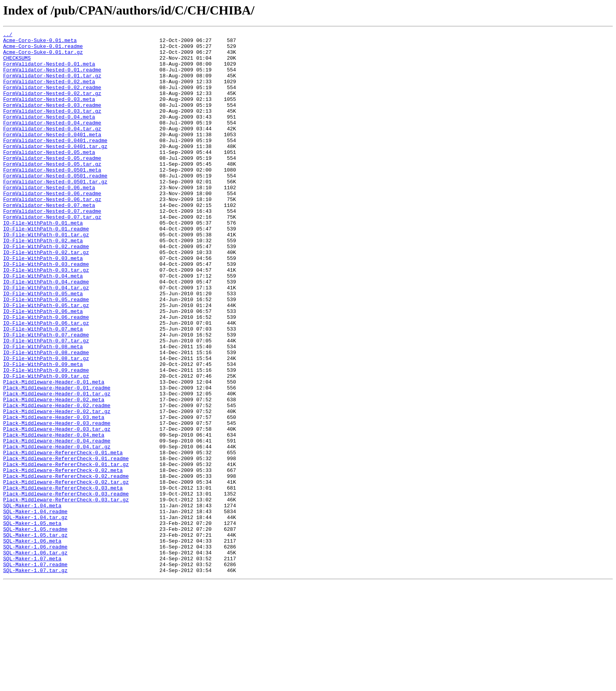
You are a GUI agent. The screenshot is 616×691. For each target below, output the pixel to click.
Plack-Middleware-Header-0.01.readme (57, 459)
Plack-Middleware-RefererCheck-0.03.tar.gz (66, 594)
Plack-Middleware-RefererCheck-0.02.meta (63, 558)
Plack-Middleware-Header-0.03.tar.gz (57, 509)
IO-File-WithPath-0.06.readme (46, 375)
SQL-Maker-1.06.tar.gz (35, 657)
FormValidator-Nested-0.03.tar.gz (52, 127)
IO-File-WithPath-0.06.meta (43, 367)
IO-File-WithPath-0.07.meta (43, 389)
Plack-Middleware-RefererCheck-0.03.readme (66, 587)
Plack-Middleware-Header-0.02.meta (54, 473)
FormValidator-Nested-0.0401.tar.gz (55, 170)
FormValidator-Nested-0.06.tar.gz (52, 233)
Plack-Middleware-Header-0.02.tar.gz (57, 488)
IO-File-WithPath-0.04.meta (43, 325)
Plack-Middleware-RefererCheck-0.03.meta (63, 579)
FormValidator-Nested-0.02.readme (52, 99)
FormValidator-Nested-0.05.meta (49, 177)
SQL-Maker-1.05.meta (32, 622)
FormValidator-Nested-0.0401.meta (52, 155)
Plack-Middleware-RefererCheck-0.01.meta (63, 537)
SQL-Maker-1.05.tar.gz (35, 636)
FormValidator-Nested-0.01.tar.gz (52, 85)
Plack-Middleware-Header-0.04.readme (57, 523)
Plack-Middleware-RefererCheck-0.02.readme (66, 565)
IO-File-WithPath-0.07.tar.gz (46, 403)
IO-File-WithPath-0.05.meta (43, 346)
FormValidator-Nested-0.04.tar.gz (52, 148)
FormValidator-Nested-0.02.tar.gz (52, 106)
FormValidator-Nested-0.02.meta (49, 92)
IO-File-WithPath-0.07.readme (46, 396)
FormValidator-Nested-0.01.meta (49, 71)
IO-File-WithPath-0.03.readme (46, 311)
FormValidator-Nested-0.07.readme (52, 247)
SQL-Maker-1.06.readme (35, 650)
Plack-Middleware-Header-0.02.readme (57, 481)
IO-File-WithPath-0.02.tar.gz (46, 297)
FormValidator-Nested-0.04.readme (52, 141)
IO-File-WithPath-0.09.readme (46, 438)
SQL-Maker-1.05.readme (35, 629)
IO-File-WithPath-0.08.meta (43, 410)
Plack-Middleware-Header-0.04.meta (54, 516)
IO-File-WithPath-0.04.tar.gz (46, 339)
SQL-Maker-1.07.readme (35, 671)
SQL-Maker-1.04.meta (32, 601)
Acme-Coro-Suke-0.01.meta (40, 42)
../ (8, 35)
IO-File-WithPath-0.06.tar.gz (46, 382)
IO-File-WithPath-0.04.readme (46, 332)
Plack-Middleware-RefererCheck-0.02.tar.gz (66, 572)
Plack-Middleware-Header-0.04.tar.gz (57, 530)
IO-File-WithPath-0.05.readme (46, 353)
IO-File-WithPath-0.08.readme (46, 417)
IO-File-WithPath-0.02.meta (43, 283)
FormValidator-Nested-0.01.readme (52, 78)
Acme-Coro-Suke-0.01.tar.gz (43, 57)
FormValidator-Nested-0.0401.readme (55, 163)
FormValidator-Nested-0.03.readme (52, 120)
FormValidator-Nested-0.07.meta (49, 240)
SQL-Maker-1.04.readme (35, 608)
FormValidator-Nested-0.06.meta (49, 219)
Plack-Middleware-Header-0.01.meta (54, 452)
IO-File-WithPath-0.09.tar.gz (46, 445)
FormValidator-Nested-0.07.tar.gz (52, 254)
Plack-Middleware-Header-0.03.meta (54, 495)
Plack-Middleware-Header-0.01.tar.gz (57, 466)
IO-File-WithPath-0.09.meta (43, 431)
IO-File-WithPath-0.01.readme (46, 269)
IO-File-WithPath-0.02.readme (46, 290)
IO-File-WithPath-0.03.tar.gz (46, 318)
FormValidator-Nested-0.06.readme (52, 226)
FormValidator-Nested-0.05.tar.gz (52, 191)
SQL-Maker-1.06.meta (32, 643)
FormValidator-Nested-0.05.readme (52, 184)
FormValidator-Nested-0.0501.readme (55, 205)
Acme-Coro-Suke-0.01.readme (43, 49)
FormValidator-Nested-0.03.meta (49, 113)
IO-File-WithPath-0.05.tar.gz (46, 360)
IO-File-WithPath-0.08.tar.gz (46, 424)
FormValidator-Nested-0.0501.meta (52, 198)
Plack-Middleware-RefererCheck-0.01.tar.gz (66, 551)
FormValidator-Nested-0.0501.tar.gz (55, 212)
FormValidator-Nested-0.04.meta (49, 134)
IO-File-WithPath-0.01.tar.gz (46, 276)
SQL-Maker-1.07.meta (32, 664)
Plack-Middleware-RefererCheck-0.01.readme (66, 544)
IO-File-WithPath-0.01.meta (43, 261)
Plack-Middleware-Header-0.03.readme (57, 502)
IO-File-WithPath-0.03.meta (43, 304)
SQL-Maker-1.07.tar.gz (35, 678)
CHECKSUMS (17, 64)
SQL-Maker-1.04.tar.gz (35, 615)
